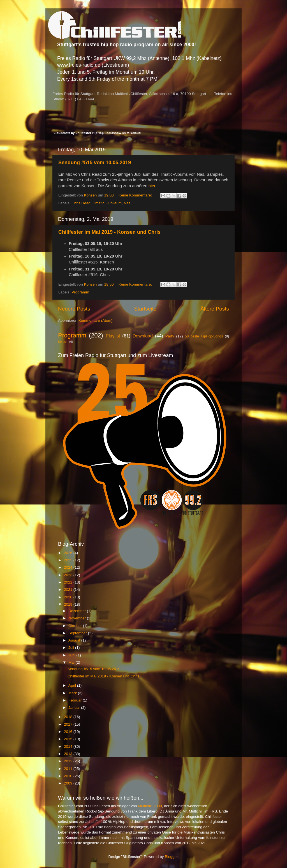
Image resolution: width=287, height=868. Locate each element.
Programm (80, 292)
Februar (76, 700)
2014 (69, 747)
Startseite (145, 309)
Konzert (63, 342)
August (75, 640)
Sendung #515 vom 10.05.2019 (95, 163)
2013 (69, 754)
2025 (69, 560)
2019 (69, 604)
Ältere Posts (215, 309)
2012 (69, 761)
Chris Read (81, 203)
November (78, 618)
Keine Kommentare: (136, 195)
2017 (69, 724)
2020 (69, 597)
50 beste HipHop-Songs (204, 336)
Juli (72, 648)
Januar (75, 708)
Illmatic (98, 203)
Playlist (113, 336)
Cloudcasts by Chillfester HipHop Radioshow (87, 133)
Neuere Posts (74, 309)
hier (152, 186)
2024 (69, 567)
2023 (69, 575)
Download (143, 336)
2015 (69, 739)
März (73, 693)
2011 (69, 769)
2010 (69, 776)
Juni (72, 655)
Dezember (78, 611)
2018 (69, 717)
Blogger (171, 857)
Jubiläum (114, 203)
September (78, 633)
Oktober (76, 626)
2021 (69, 590)
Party (170, 336)
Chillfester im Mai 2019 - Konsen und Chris (109, 232)
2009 (69, 783)
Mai (72, 662)
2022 (69, 582)
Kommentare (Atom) (96, 320)
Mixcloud (134, 133)
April (73, 685)
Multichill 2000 (150, 806)
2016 (69, 732)
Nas (127, 203)
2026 (69, 553)
